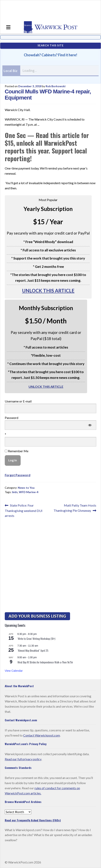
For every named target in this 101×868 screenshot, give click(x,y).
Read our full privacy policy (23, 759)
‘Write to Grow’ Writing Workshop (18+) (36, 639)
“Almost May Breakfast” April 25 (33, 650)
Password (12, 418)
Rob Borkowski (56, 86)
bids (15, 492)
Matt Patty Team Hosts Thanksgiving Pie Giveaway (75, 508)
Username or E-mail (18, 401)
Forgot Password (18, 475)
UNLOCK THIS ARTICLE (48, 291)
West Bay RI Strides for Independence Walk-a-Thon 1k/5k (45, 662)
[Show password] (90, 425)
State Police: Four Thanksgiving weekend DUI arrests (24, 510)
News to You (26, 488)
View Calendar (14, 671)
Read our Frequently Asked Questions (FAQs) (33, 820)
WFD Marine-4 (29, 492)
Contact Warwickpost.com (42, 735)
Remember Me (17, 451)
